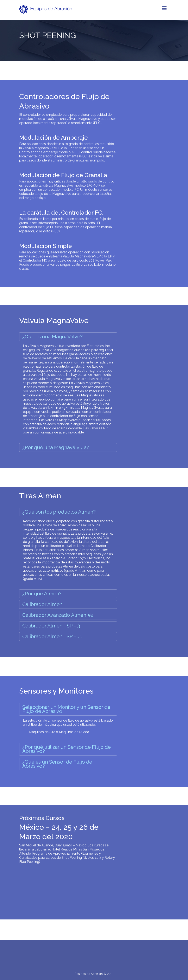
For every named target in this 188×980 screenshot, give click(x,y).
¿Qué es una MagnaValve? (52, 337)
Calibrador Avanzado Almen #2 (58, 615)
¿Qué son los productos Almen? (59, 512)
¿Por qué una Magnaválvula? (56, 447)
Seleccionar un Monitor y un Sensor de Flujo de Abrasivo (66, 709)
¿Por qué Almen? (42, 594)
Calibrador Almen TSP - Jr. (52, 636)
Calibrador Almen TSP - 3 (51, 626)
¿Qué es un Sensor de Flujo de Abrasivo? (57, 764)
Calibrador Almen (42, 604)
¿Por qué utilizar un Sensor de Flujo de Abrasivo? (67, 749)
